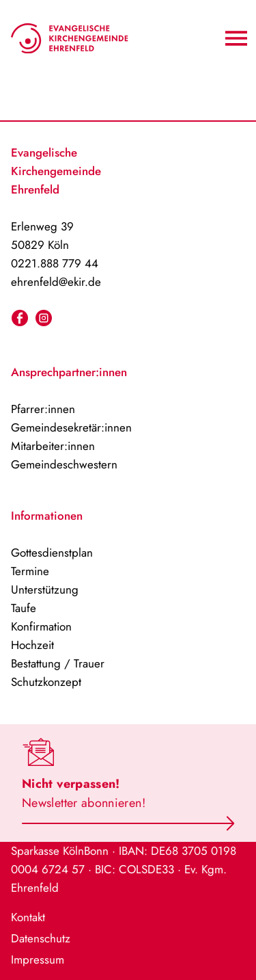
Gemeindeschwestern (64, 464)
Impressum (38, 959)
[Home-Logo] (70, 38)
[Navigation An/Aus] (236, 38)
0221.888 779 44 (55, 263)
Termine (30, 571)
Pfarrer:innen (43, 409)
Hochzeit (32, 645)
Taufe (24, 608)
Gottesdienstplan (52, 553)
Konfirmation (41, 626)
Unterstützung (45, 590)
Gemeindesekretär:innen (71, 427)
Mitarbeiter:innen (53, 446)
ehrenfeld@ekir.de (56, 282)
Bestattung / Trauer (58, 663)
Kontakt (28, 917)
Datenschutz (41, 938)
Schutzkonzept (46, 682)
